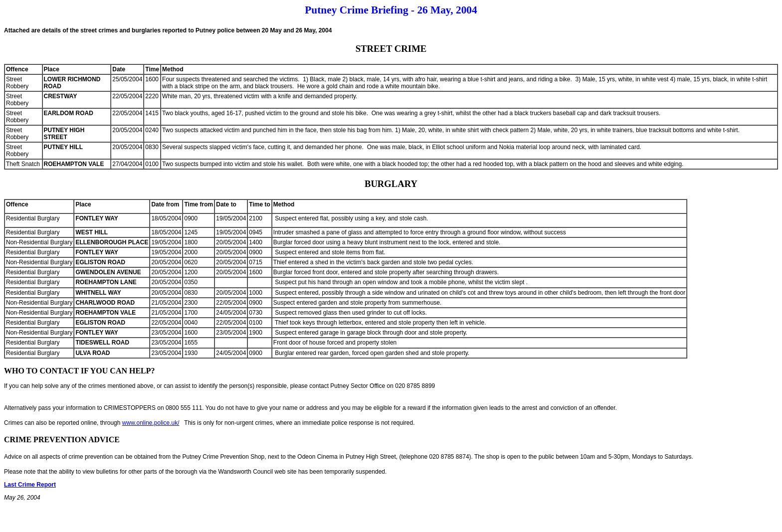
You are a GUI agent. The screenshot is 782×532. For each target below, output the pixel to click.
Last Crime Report (30, 485)
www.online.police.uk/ (151, 423)
